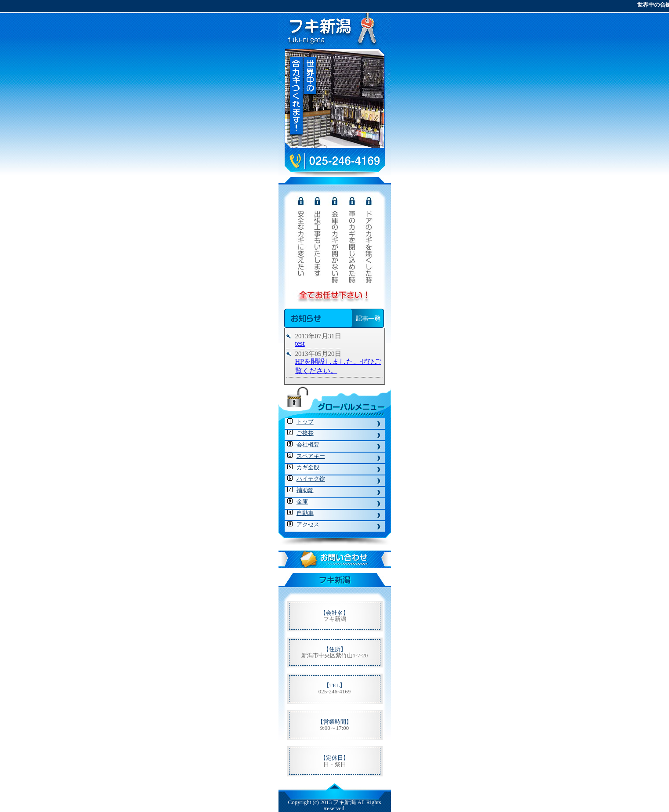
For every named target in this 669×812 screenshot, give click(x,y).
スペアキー (311, 456)
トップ (305, 422)
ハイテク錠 (311, 479)
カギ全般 (308, 467)
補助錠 (305, 490)
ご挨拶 (305, 433)
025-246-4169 (335, 691)
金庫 (302, 502)
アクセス (308, 524)
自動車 (305, 513)
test (300, 343)
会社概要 (308, 444)
